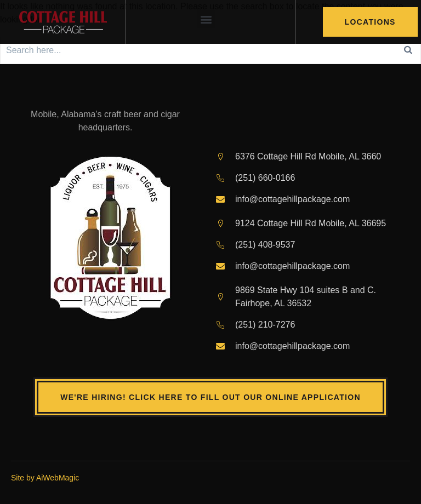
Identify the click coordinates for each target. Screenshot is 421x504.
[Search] (408, 50)
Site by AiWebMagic (45, 478)
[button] (206, 19)
